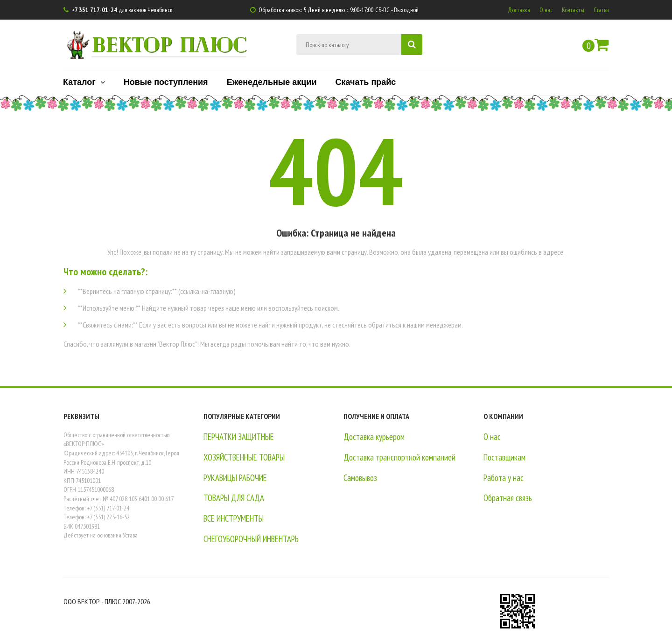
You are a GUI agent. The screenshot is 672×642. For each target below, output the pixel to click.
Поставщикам (505, 457)
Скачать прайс (365, 82)
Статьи (601, 10)
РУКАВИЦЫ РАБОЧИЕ (238, 478)
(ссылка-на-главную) (207, 291)
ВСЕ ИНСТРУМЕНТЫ (237, 518)
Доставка (519, 10)
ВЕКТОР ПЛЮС (169, 43)
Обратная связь (508, 498)
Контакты (573, 10)
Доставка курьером (374, 437)
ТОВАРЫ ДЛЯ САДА (235, 498)
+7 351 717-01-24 (94, 10)
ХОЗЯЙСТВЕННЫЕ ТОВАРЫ (247, 457)
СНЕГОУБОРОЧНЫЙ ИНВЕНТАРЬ (255, 539)
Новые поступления (166, 82)
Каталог (84, 82)
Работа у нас (504, 478)
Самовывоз (360, 478)
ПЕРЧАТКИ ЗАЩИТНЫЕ (242, 437)
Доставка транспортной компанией (399, 457)
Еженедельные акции (272, 82)
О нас (546, 10)
